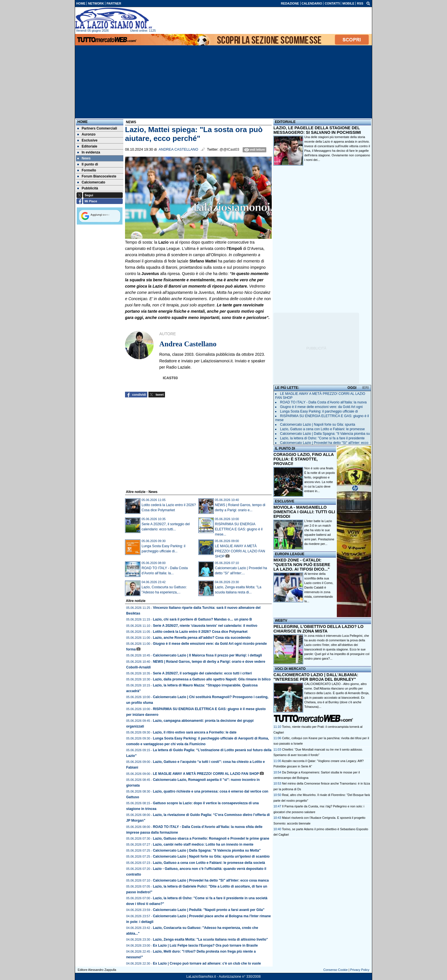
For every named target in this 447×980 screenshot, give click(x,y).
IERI (366, 388)
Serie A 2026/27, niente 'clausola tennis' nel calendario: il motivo (205, 626)
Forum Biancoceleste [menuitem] (97, 176)
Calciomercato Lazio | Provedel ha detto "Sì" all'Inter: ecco (324, 443)
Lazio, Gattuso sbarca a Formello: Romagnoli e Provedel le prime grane (211, 838)
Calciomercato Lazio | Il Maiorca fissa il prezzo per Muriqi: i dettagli (208, 655)
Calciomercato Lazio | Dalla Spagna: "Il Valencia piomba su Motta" (207, 850)
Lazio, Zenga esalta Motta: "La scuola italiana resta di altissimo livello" (211, 939)
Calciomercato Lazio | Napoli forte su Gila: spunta (318, 425)
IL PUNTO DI (285, 448)
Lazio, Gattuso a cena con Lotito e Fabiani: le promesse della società (209, 863)
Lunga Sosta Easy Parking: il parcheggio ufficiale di (319, 411)
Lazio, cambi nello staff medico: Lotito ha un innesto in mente (203, 844)
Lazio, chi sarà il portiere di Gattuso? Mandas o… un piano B (203, 619)
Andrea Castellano (179, 149)
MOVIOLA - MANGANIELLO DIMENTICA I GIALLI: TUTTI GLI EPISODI (304, 512)
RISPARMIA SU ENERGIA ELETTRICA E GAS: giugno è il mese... (239, 529)
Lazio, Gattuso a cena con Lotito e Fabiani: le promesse (322, 429)
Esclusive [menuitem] (87, 140)
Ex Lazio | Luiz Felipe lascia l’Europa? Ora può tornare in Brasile (205, 945)
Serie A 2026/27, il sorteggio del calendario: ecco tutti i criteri (203, 673)
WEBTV (281, 621)
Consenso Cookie (336, 970)
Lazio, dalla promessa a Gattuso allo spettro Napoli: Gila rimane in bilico (212, 679)
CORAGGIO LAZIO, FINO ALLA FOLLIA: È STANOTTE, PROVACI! (304, 459)
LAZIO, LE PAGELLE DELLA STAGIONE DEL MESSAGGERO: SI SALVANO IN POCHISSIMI (317, 130)
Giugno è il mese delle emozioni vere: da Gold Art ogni (321, 407)
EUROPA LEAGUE (290, 554)
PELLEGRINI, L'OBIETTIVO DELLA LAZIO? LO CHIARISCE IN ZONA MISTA (318, 629)
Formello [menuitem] (87, 170)
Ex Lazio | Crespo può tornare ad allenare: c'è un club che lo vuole (207, 963)
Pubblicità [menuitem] (88, 188)
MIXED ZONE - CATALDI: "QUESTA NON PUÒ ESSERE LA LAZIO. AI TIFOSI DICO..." (302, 565)
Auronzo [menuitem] (86, 134)
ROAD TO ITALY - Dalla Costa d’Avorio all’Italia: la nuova (323, 402)
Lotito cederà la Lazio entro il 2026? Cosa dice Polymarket (200, 632)
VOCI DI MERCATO (290, 669)
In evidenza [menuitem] (89, 152)
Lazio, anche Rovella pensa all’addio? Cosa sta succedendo (202, 638)
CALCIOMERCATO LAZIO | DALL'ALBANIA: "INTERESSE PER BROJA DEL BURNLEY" (316, 677)
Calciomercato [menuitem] (91, 182)
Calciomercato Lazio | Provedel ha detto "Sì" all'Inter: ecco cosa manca (211, 880)
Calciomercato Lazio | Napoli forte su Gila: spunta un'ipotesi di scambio (211, 856)
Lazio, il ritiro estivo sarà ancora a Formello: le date (195, 732)
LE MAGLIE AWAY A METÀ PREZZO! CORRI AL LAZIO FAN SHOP (240, 551)
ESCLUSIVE (285, 501)
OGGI (352, 388)
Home (82, 122)
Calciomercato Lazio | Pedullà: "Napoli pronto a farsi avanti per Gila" (209, 910)
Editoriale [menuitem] (87, 146)
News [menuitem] (84, 158)
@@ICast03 (229, 149)
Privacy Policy (360, 970)
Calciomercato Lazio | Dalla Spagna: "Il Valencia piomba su (325, 434)
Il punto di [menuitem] (88, 164)
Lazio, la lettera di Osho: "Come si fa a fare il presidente (322, 438)
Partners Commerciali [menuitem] (97, 128)
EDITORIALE (285, 122)
